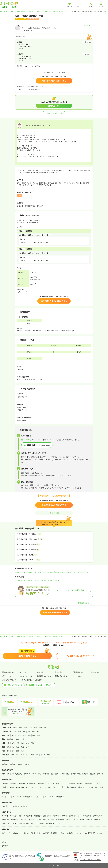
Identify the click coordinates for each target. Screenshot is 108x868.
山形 (40, 728)
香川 (13, 751)
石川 (24, 732)
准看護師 (44, 580)
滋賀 (23, 743)
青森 (21, 728)
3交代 (9, 806)
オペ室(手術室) (17, 774)
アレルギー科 (40, 823)
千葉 (24, 735)
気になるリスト (96, 672)
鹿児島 (43, 755)
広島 (8, 747)
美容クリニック (61, 783)
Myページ (23, 672)
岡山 (13, 747)
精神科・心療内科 (86, 820)
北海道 (15, 728)
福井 (29, 732)
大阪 (8, 743)
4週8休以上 (17, 833)
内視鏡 (93, 774)
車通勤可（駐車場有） (51, 833)
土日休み (26, 833)
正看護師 (36, 580)
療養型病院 (31, 783)
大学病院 (13, 783)
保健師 (20, 764)
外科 (80, 816)
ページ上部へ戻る (54, 513)
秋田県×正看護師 (48, 572)
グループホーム (53, 787)
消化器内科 (38, 816)
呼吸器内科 (28, 816)
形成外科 (32, 820)
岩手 (26, 728)
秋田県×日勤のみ (83, 572)
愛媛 (18, 751)
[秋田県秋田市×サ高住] (54, 555)
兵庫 (18, 743)
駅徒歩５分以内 (36, 833)
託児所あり (18, 580)
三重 (23, 739)
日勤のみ (57, 580)
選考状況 (40, 672)
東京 (8, 735)
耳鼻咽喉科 (60, 820)
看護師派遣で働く (61, 676)
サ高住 (50, 580)
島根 (23, 747)
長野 (39, 732)
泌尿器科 (75, 820)
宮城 (31, 728)
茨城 (29, 735)
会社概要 (5, 842)
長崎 (23, 755)
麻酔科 (4, 823)
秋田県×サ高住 (72, 572)
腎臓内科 (64, 816)
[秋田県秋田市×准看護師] (54, 550)
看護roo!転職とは (8, 672)
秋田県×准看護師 (61, 572)
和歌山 (33, 743)
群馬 (39, 735)
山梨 (34, 732)
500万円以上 (27, 797)
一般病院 (5, 783)
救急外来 (27, 774)
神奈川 (14, 735)
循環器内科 (47, 816)
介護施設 (80, 783)
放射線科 (97, 820)
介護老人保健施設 (8, 787)
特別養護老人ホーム (92, 783)
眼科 (53, 820)
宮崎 (37, 755)
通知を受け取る (54, 106)
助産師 (26, 764)
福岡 (13, 755)
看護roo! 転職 (21, 12)
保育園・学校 (76, 774)
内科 (21, 816)
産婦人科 (46, 820)
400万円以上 (17, 797)
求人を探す (59, 672)
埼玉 (19, 735)
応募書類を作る (78, 672)
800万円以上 (60, 797)
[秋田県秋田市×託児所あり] (54, 534)
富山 (19, 732)
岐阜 (13, 739)
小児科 (39, 820)
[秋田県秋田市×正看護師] (54, 544)
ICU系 (34, 774)
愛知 (8, 739)
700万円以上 (49, 797)
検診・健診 (66, 774)
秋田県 (31, 12)
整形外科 (24, 820)
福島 (45, 728)
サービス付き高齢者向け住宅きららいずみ (57, 12)
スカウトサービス (26, 676)
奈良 (28, 743)
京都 (13, 743)
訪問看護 (46, 774)
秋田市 (39, 12)
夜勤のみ (24, 806)
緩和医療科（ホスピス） (55, 823)
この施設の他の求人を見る (54, 113)
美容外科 (5, 816)
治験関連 (100, 774)
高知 (23, 751)
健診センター (82, 787)
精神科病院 (41, 783)
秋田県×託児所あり (21, 572)
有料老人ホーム (21, 787)
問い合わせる (26, 440)
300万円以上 (6, 797)
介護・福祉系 (28, 580)
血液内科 (56, 816)
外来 (8, 774)
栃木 (34, 735)
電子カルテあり (98, 833)
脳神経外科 (15, 820)
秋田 (35, 728)
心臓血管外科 (97, 816)
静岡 (18, 739)
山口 (28, 747)
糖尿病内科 (73, 816)
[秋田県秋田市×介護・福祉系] (54, 539)
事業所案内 (6, 846)
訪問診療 (85, 774)
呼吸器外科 (87, 816)
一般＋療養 (22, 783)
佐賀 (18, 755)
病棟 (3, 774)
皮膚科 (68, 820)
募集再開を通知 (83, 603)
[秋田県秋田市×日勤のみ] (54, 560)
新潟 (14, 732)
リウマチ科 (12, 823)
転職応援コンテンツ (44, 676)
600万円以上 (38, 797)
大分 (32, 755)
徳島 (8, 751)
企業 (102, 787)
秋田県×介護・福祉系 (35, 572)
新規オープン (6, 833)
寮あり (63, 833)
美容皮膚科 (14, 816)
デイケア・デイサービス (37, 787)
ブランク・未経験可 (84, 833)
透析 (39, 774)
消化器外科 (6, 820)
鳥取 (18, 747)
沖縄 (48, 755)
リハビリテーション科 (26, 823)
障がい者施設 (71, 787)
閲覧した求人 (6, 676)
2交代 (4, 806)
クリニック (50, 783)
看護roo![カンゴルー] (6, 12)
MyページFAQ (78, 676)
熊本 (27, 755)
